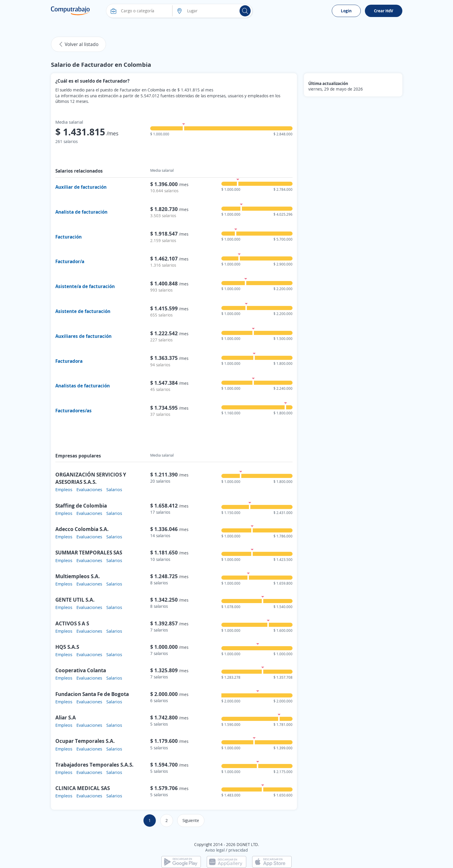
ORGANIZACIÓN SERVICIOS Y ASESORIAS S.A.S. (91, 478)
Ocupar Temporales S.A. (85, 741)
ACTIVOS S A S (72, 623)
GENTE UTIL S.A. (75, 600)
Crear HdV (384, 11)
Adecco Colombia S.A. (82, 529)
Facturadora (69, 361)
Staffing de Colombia (81, 506)
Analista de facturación (81, 212)
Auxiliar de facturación (81, 187)
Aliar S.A (66, 717)
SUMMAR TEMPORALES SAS (89, 552)
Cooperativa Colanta (81, 670)
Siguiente (191, 820)
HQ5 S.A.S (67, 647)
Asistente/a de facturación (85, 286)
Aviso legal (215, 850)
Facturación (69, 237)
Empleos (64, 489)
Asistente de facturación (83, 311)
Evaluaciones (89, 489)
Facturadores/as (73, 411)
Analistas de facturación (83, 386)
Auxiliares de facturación (83, 336)
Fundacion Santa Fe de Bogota (92, 694)
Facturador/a (70, 261)
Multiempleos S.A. (78, 576)
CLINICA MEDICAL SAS (83, 788)
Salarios (114, 489)
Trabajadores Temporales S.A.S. (94, 765)
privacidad (238, 850)
